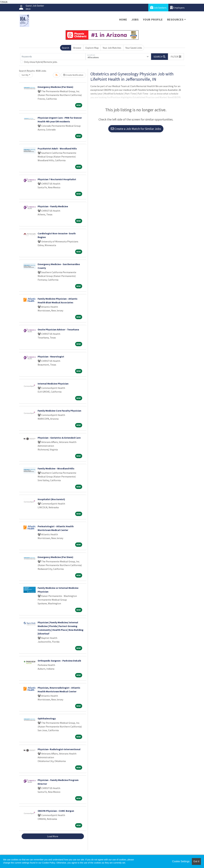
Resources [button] (175, 20)
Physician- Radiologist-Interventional (59, 749)
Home (123, 20)
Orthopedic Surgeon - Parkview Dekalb (59, 661)
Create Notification (73, 75)
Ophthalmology (47, 718)
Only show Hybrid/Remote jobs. (41, 62)
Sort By (25, 75)
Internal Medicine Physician (53, 384)
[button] (176, 57)
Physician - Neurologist (51, 356)
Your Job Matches (112, 48)
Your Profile (153, 20)
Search (66, 48)
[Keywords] (53, 57)
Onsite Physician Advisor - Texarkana (58, 329)
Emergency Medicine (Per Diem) (55, 87)
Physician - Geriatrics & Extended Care (59, 438)
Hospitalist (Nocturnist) (51, 499)
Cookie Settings (181, 861)
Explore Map (92, 48)
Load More (53, 836)
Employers (177, 8)
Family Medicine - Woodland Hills (56, 468)
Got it (196, 861)
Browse (77, 48)
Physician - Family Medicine (53, 206)
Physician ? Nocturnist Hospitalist (57, 179)
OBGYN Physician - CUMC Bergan (56, 811)
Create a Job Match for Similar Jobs (136, 129)
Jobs (135, 20)
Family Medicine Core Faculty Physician (59, 411)
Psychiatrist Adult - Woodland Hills (57, 148)
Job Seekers (158, 8)
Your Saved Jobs (134, 48)
